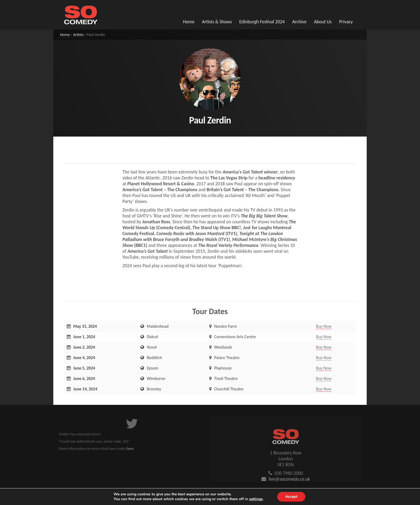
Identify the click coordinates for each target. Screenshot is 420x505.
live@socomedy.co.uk (289, 479)
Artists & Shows (217, 22)
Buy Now (324, 326)
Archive (299, 22)
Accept (291, 497)
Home (189, 22)
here (130, 449)
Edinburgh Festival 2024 (262, 22)
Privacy (346, 22)
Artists (78, 34)
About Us (323, 22)
